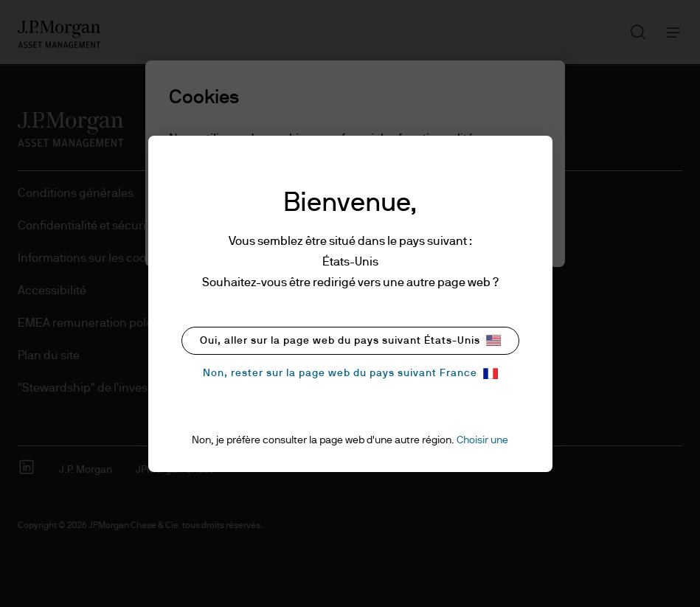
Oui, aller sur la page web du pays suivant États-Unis (350, 340)
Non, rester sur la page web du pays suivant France (350, 374)
